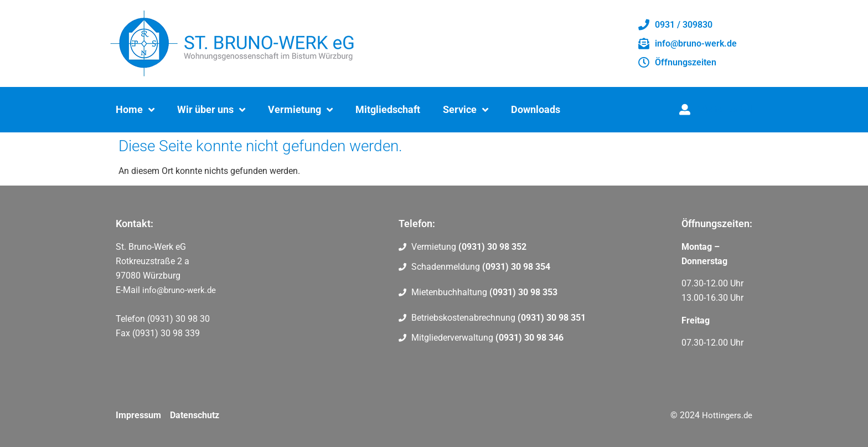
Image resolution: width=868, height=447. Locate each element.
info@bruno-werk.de (179, 290)
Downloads (536, 109)
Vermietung (300, 110)
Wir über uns (211, 110)
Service (466, 110)
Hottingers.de (727, 415)
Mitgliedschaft (388, 109)
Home (135, 110)
